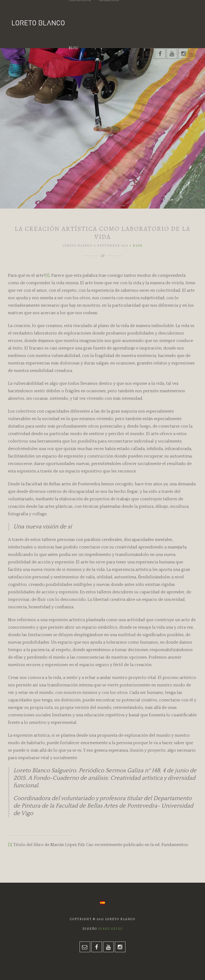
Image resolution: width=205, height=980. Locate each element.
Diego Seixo (111, 929)
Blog (73, 48)
